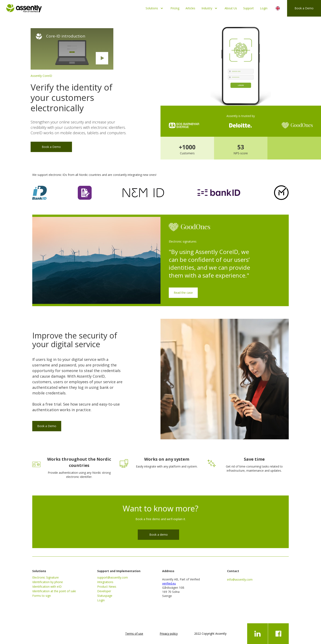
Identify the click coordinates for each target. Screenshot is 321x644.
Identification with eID (47, 587)
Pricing (175, 8)
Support (249, 8)
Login (264, 8)
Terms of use (134, 634)
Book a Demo (304, 8)
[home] (24, 7)
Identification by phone (48, 582)
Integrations (105, 582)
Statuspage (105, 596)
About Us (231, 8)
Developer (104, 591)
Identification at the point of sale (54, 591)
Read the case (183, 293)
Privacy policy (169, 634)
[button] (155, 8)
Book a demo (159, 535)
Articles (190, 8)
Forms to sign (42, 596)
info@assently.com (240, 579)
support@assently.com (113, 577)
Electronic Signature (46, 577)
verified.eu (169, 583)
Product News (107, 587)
